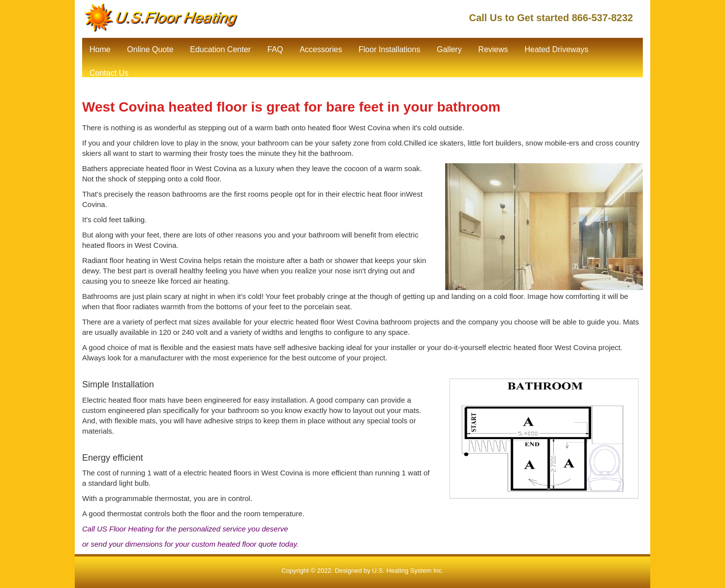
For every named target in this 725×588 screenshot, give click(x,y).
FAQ (275, 49)
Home (100, 49)
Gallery (449, 49)
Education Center (220, 49)
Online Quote (150, 49)
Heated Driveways (556, 49)
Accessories (321, 49)
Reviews (493, 49)
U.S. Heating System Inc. (408, 571)
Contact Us (109, 73)
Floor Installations (389, 49)
